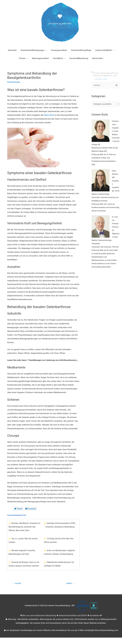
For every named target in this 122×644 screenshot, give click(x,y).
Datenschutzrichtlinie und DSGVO (74, 616)
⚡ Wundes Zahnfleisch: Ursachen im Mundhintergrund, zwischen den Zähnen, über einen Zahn (24, 527)
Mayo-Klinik (49, 115)
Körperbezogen (14, 82)
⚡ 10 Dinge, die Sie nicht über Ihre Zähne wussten (59, 541)
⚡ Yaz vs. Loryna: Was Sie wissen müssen (23, 541)
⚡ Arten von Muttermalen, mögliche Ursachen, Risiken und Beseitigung (59, 552)
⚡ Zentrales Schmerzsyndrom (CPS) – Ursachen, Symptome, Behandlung (60, 525)
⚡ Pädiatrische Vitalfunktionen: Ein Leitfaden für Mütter (59, 564)
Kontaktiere (96, 616)
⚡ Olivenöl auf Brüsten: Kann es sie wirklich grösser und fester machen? (24, 564)
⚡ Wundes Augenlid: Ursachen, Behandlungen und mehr (22, 552)
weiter (70, 584)
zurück (17, 584)
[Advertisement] (106, 318)
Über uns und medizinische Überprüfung (38, 616)
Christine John (102, 79)
